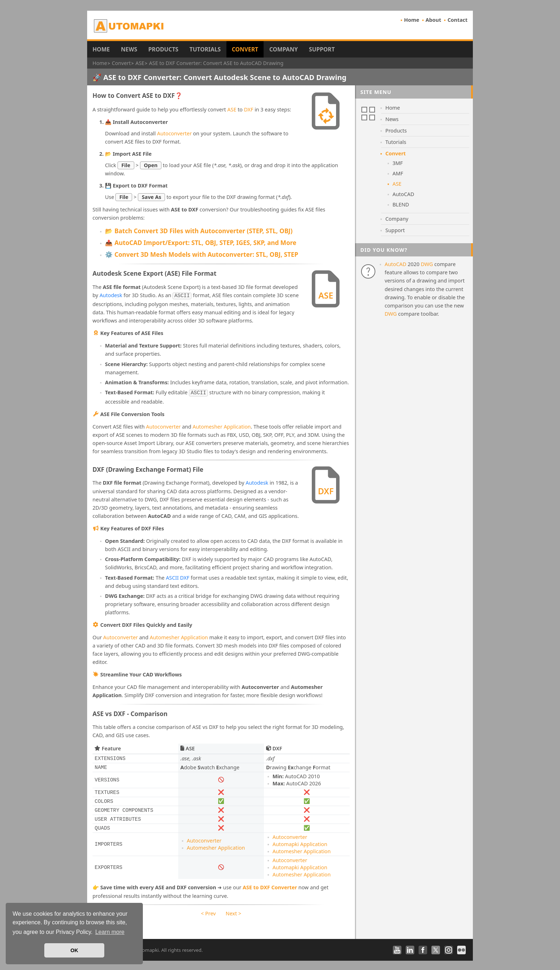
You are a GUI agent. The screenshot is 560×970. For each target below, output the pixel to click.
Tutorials (205, 49)
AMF (398, 173)
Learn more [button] (110, 932)
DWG (427, 264)
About (434, 20)
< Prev (208, 912)
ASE (232, 109)
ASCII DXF (177, 576)
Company (284, 49)
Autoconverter (174, 133)
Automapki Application (300, 843)
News (129, 49)
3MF (398, 163)
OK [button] (74, 950)
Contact (457, 20)
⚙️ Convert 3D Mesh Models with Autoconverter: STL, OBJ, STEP (202, 254)
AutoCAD (403, 194)
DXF (249, 109)
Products (163, 49)
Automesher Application (222, 425)
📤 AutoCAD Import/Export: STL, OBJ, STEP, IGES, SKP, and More (201, 243)
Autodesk (111, 295)
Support (322, 49)
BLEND (401, 204)
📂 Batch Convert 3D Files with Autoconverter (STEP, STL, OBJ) (199, 231)
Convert (245, 49)
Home (412, 20)
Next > (234, 912)
